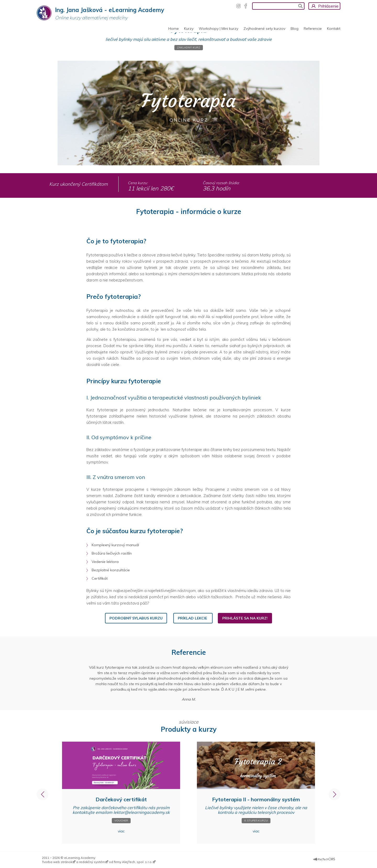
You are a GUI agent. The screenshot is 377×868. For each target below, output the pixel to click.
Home (174, 29)
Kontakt (334, 29)
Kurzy (189, 29)
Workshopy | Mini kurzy (218, 29)
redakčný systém (92, 862)
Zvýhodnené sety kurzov (264, 29)
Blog (295, 29)
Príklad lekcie (193, 618)
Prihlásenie (328, 6)
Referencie (313, 29)
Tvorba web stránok (57, 862)
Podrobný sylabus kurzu (136, 618)
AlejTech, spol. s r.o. (137, 862)
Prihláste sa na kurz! (245, 618)
